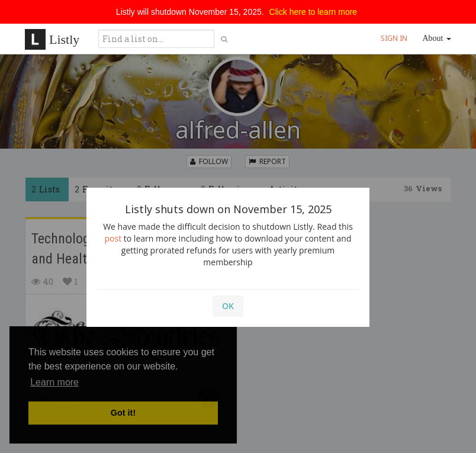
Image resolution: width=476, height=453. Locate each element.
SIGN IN (394, 38)
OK (228, 306)
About (437, 38)
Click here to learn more (313, 12)
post (113, 238)
